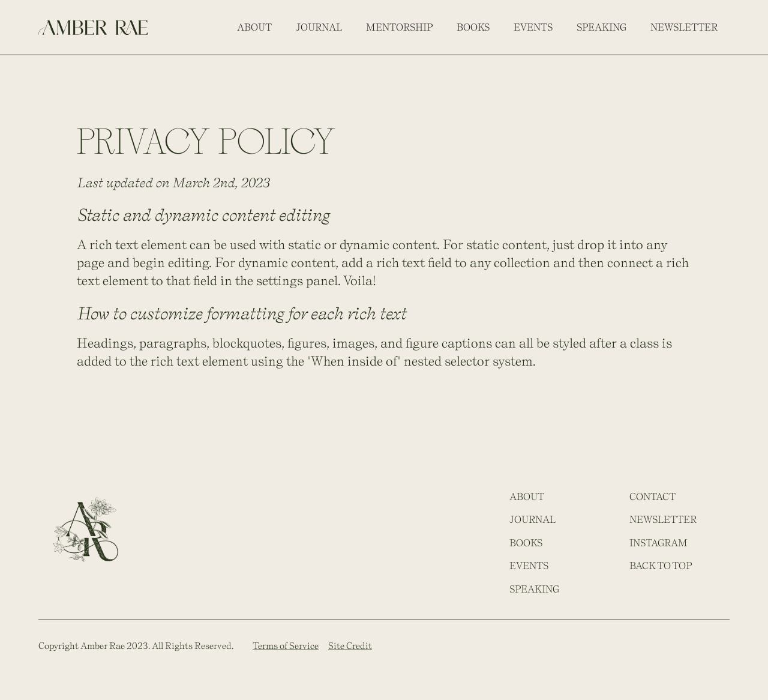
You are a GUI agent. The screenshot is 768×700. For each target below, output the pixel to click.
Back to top (661, 566)
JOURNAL (532, 519)
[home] (93, 27)
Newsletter (684, 27)
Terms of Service (286, 646)
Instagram (658, 543)
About (254, 27)
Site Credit (350, 646)
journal (319, 27)
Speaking (601, 27)
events (533, 27)
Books (473, 27)
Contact (652, 496)
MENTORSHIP (399, 27)
